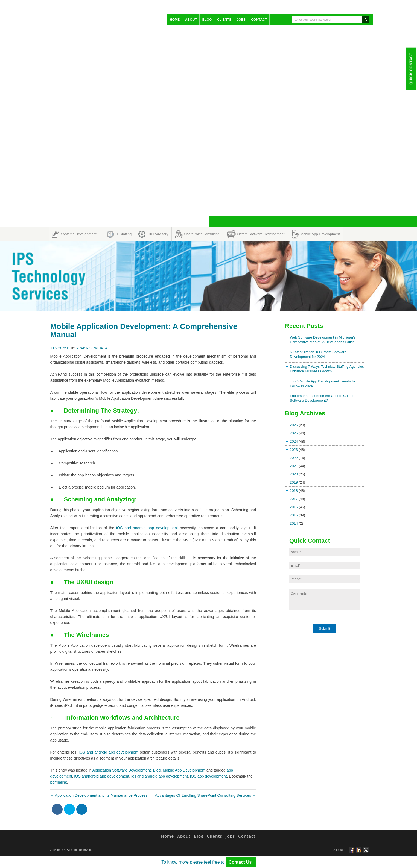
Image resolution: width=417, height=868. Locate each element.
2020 (294, 474)
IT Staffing (124, 234)
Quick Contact (411, 69)
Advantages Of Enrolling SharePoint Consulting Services (206, 795)
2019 (294, 482)
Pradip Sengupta (92, 348)
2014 (294, 523)
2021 (294, 466)
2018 (294, 491)
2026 (294, 425)
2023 (294, 450)
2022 (294, 458)
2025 (294, 433)
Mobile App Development (320, 234)
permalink (59, 782)
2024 (294, 441)
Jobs (241, 20)
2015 (294, 515)
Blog (207, 20)
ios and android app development (160, 776)
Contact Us (241, 862)
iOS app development (208, 776)
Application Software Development (122, 770)
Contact (259, 20)
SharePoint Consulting (202, 234)
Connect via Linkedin (359, 852)
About (191, 20)
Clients (224, 20)
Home (175, 20)
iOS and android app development (147, 528)
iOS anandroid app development (102, 776)
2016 (294, 507)
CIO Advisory (158, 234)
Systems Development (79, 234)
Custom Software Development (260, 234)
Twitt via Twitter (366, 852)
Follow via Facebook (352, 852)
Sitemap (339, 850)
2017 (294, 499)
